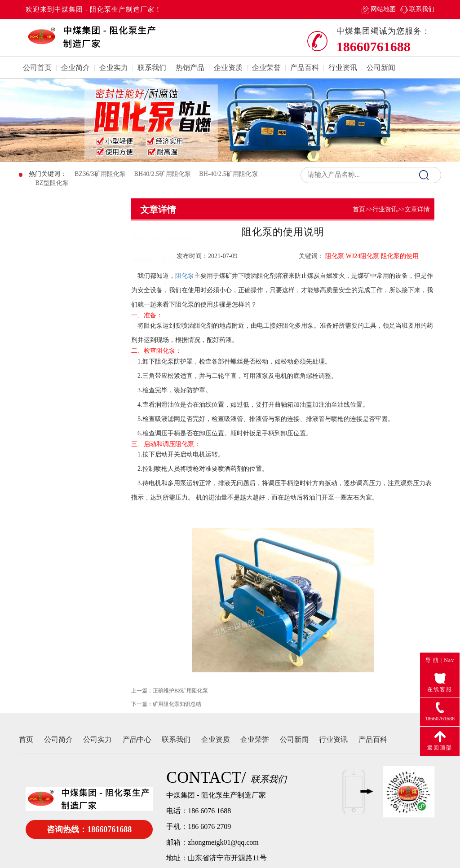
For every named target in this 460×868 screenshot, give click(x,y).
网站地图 (383, 9)
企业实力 (114, 68)
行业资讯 (343, 68)
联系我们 (422, 9)
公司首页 (37, 68)
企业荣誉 (266, 68)
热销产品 (190, 68)
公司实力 (97, 739)
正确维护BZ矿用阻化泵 (180, 698)
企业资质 (228, 68)
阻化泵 (185, 276)
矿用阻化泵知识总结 (177, 712)
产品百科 (305, 68)
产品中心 (137, 739)
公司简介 (58, 739)
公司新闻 (381, 68)
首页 (359, 209)
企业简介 (75, 68)
